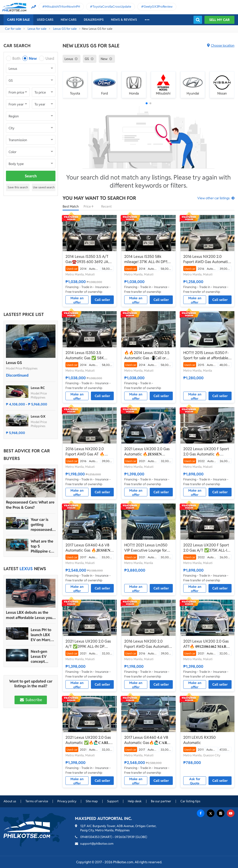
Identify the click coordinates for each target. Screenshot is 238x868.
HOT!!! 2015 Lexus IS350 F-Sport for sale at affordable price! (206, 355)
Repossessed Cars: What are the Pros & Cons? (30, 505)
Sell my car (219, 20)
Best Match (71, 206)
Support (113, 801)
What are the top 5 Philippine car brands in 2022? (42, 546)
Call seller (102, 300)
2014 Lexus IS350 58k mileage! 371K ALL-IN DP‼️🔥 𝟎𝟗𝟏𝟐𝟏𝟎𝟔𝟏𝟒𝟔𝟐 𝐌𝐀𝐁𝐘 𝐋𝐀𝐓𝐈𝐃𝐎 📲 (148, 259)
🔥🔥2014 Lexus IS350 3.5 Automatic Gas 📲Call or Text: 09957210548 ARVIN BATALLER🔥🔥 (147, 355)
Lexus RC (38, 388)
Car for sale (13, 29)
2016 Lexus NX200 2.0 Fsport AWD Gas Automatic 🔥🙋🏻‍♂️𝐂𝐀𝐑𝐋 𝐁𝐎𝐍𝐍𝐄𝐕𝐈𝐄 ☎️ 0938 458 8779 (207, 259)
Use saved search (44, 187)
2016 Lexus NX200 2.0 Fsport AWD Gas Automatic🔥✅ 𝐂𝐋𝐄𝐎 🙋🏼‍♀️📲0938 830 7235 (147, 644)
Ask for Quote (195, 781)
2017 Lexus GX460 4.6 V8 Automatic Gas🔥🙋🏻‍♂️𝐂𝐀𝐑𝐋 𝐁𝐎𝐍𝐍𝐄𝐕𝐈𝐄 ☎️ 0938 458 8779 (147, 740)
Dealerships (94, 20)
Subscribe (31, 700)
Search (31, 176)
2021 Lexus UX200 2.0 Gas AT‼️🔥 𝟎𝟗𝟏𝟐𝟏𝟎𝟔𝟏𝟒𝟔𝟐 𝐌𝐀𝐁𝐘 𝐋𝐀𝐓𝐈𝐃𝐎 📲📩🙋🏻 (206, 644)
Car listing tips (190, 801)
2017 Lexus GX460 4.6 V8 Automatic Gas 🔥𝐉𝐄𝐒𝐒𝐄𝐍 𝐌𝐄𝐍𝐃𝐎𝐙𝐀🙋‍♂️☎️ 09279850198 (88, 548)
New (33, 58)
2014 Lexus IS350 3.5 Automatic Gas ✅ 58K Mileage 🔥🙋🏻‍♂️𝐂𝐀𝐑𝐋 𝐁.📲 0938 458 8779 (87, 355)
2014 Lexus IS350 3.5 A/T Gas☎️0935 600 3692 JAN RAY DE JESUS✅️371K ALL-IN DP (88, 259)
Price (90, 206)
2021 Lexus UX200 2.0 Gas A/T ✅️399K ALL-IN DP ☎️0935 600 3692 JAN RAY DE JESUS (89, 644)
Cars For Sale (18, 20)
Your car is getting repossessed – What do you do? (43, 525)
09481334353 (90, 837)
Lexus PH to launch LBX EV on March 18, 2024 (42, 635)
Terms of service (37, 801)
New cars (69, 20)
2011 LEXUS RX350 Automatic (199, 740)
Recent (106, 206)
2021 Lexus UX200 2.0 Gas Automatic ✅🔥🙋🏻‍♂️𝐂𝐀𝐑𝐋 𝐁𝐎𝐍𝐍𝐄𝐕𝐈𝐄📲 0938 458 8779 (88, 740)
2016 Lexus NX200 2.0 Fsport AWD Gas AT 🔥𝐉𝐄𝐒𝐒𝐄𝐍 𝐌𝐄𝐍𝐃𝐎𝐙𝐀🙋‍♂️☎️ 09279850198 (88, 452)
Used (50, 58)
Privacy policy (67, 801)
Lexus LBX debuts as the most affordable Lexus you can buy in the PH (29, 615)
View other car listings (213, 198)
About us (10, 801)
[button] (147, 103)
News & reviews (124, 20)
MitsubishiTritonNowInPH (62, 7)
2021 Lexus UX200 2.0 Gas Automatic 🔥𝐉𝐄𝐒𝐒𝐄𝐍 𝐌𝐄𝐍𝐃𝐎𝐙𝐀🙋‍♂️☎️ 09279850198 (147, 452)
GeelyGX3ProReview (158, 7)
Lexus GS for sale (65, 29)
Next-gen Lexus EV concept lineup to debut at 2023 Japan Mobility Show (43, 656)
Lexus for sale (37, 29)
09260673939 (125, 837)
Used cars (45, 20)
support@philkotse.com (97, 844)
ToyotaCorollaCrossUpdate (112, 7)
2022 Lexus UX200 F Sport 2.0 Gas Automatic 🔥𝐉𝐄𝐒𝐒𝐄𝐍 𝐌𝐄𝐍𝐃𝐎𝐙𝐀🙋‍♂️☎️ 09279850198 (206, 452)
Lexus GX (38, 416)
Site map (92, 801)
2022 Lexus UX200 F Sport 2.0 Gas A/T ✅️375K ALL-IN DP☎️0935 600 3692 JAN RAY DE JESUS (207, 548)
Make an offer (77, 300)
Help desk (135, 801)
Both (16, 58)
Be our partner (161, 801)
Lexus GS (14, 363)
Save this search (18, 187)
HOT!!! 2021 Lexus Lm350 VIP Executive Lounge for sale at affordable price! (146, 548)
